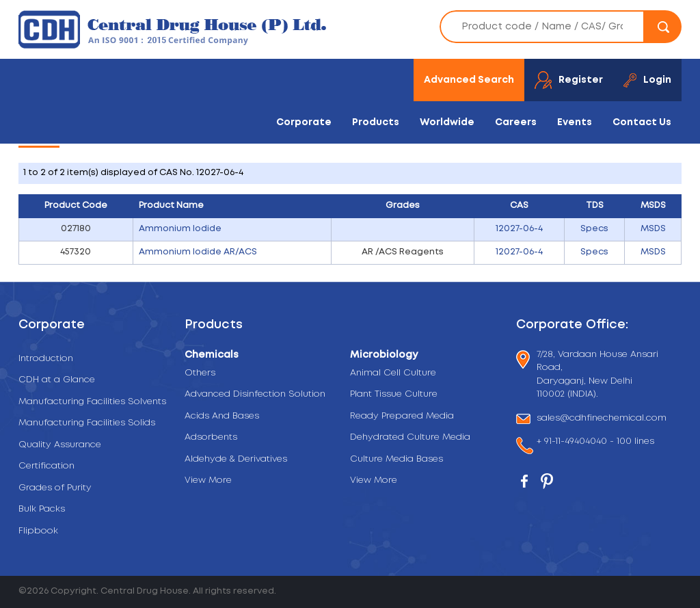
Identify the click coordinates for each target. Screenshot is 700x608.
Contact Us (642, 122)
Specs (594, 229)
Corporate (304, 122)
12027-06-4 (519, 229)
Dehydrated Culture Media (410, 437)
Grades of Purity (55, 488)
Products (376, 122)
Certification (46, 466)
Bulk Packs (42, 509)
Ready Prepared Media (402, 416)
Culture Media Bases (396, 459)
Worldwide (447, 122)
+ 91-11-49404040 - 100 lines (595, 443)
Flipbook (38, 531)
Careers (516, 122)
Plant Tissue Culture (394, 394)
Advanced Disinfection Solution (255, 394)
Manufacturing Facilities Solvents (92, 402)
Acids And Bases (222, 416)
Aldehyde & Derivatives (236, 459)
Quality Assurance (60, 445)
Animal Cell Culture (393, 373)
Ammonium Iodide (180, 229)
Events (575, 122)
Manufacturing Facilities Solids (87, 423)
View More (208, 480)
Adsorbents (211, 437)
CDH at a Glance (57, 380)
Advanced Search (469, 80)
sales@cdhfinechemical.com (602, 419)
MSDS (653, 229)
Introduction (46, 359)
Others (200, 373)
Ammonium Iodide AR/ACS (198, 252)
